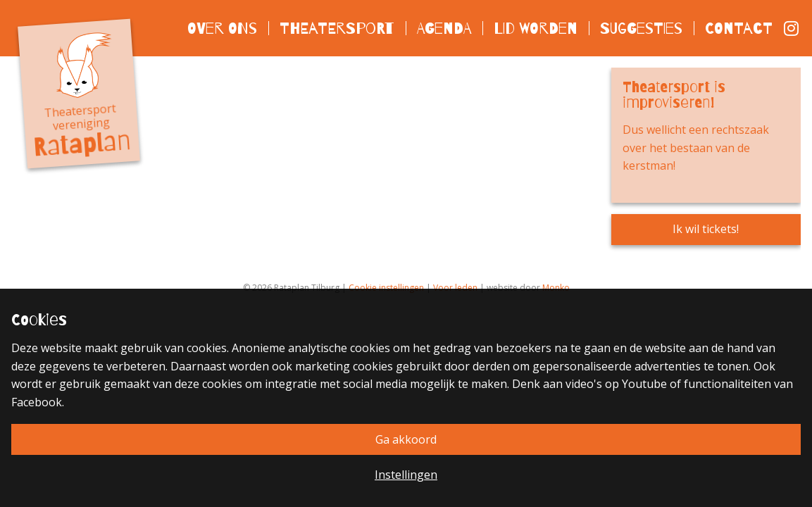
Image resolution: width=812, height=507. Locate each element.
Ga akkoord (406, 439)
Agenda (444, 28)
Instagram (792, 28)
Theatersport (337, 28)
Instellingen (406, 475)
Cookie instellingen (386, 288)
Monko (556, 288)
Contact (739, 28)
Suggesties (641, 28)
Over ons (222, 28)
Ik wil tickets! (706, 229)
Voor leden (455, 288)
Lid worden (536, 28)
